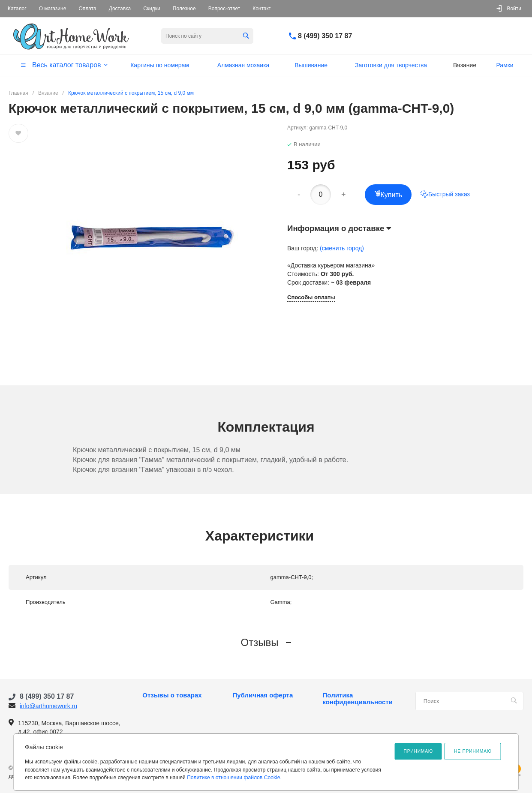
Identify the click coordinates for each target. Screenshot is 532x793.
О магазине (53, 9)
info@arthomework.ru (48, 706)
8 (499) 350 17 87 (325, 36)
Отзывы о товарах (172, 695)
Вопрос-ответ (224, 9)
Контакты (264, 9)
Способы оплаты (311, 297)
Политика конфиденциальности (358, 699)
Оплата (87, 9)
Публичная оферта (263, 695)
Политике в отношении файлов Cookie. (234, 778)
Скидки (152, 9)
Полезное (184, 9)
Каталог (17, 9)
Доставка (120, 9)
